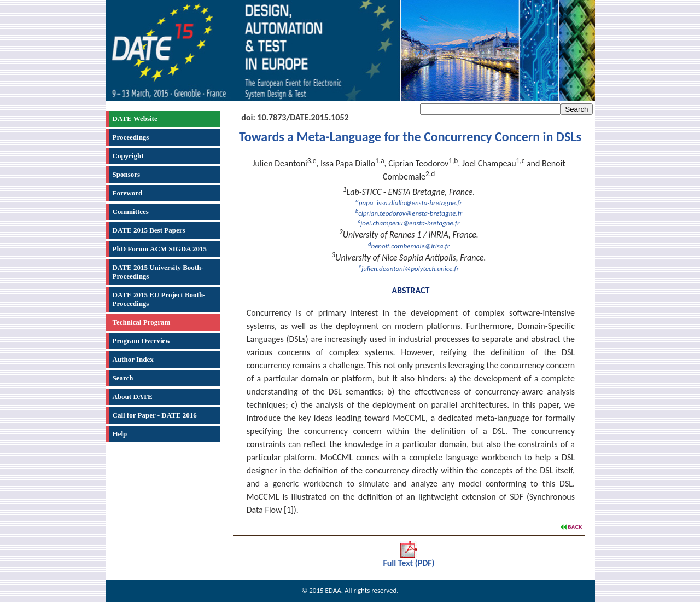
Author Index (133, 359)
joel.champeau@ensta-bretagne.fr (409, 223)
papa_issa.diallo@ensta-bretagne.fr (409, 203)
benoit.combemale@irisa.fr (409, 246)
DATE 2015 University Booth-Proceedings (158, 272)
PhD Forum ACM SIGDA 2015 (160, 249)
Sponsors (127, 174)
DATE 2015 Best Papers (149, 230)
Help (120, 434)
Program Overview (142, 341)
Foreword (128, 193)
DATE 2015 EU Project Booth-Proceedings (159, 299)
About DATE (133, 396)
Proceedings (131, 137)
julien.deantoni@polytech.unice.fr (409, 268)
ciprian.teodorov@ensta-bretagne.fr (409, 213)
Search (123, 378)
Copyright (128, 156)
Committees (131, 212)
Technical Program (142, 322)
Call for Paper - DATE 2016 (155, 415)
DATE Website (135, 118)
